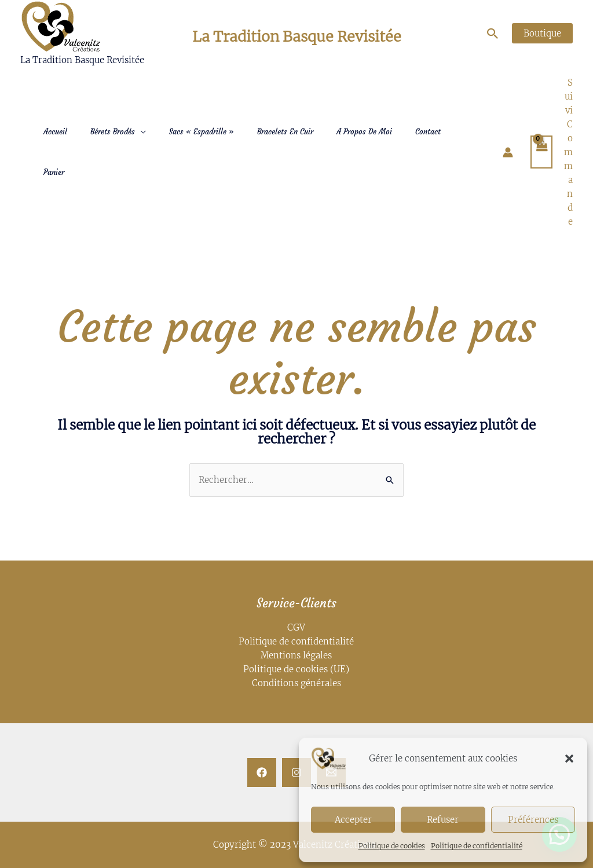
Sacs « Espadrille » (202, 132)
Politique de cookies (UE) (296, 669)
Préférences (533, 820)
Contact (428, 132)
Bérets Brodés (113, 132)
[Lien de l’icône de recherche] (493, 34)
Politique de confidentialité (477, 846)
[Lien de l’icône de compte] (508, 152)
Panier (54, 172)
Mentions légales (296, 655)
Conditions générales (296, 683)
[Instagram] (296, 772)
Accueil (55, 132)
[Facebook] (262, 772)
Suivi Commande (568, 152)
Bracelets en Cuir (285, 132)
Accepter (353, 820)
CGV (296, 627)
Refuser (443, 820)
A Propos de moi (364, 132)
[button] (569, 759)
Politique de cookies (392, 846)
